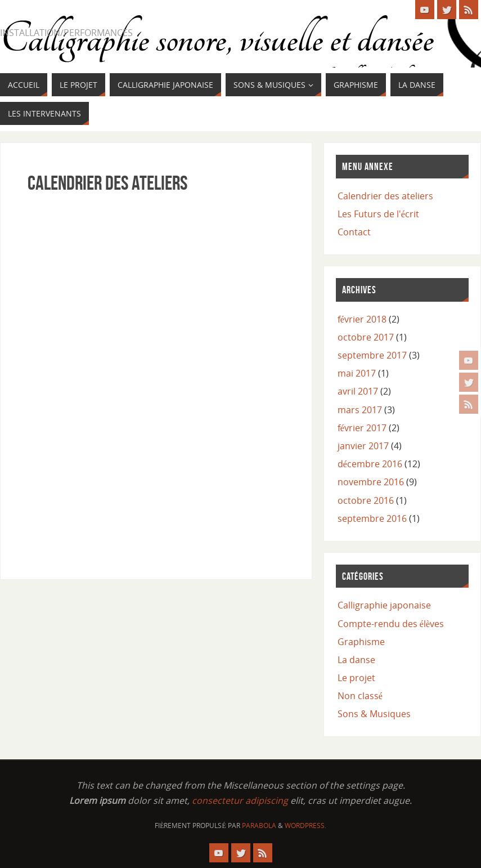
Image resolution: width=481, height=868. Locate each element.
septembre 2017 (372, 355)
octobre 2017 (366, 337)
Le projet (356, 678)
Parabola (259, 826)
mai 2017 (357, 373)
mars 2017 (360, 410)
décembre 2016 (370, 464)
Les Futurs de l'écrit (378, 214)
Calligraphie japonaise (384, 605)
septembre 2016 (372, 518)
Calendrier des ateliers (385, 196)
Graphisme (361, 642)
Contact (354, 232)
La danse (356, 660)
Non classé (360, 696)
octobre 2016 (366, 500)
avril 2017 (358, 391)
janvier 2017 (363, 446)
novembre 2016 (371, 482)
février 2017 (362, 428)
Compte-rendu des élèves (391, 624)
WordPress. (305, 826)
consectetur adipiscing (240, 800)
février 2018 (362, 319)
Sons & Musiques (374, 714)
